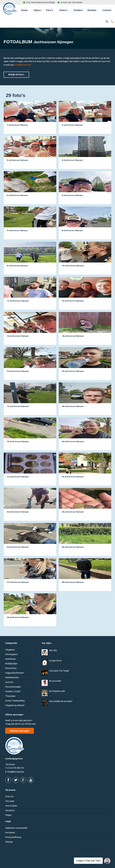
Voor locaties (11, 806)
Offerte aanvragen (20, 731)
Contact (107, 10)
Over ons (10, 796)
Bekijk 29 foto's (16, 75)
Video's (63, 10)
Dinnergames (11, 654)
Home (24, 10)
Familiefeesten (12, 677)
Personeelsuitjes (13, 687)
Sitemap (9, 842)
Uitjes (38, 10)
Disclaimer (10, 833)
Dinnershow (11, 668)
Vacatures (10, 810)
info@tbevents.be (23, 65)
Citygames (10, 650)
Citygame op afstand (15, 705)
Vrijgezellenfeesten (15, 673)
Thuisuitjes (10, 696)
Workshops (11, 659)
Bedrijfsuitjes (11, 664)
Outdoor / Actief (13, 691)
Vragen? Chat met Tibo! (106, 859)
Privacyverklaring (13, 837)
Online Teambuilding (15, 701)
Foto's (50, 10)
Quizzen (9, 682)
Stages (8, 815)
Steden (78, 10)
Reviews (92, 10)
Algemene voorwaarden (16, 828)
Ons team (10, 801)
